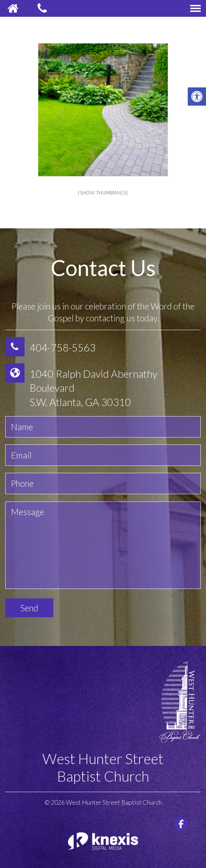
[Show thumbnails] (103, 193)
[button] (197, 97)
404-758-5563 (63, 348)
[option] (103, 110)
